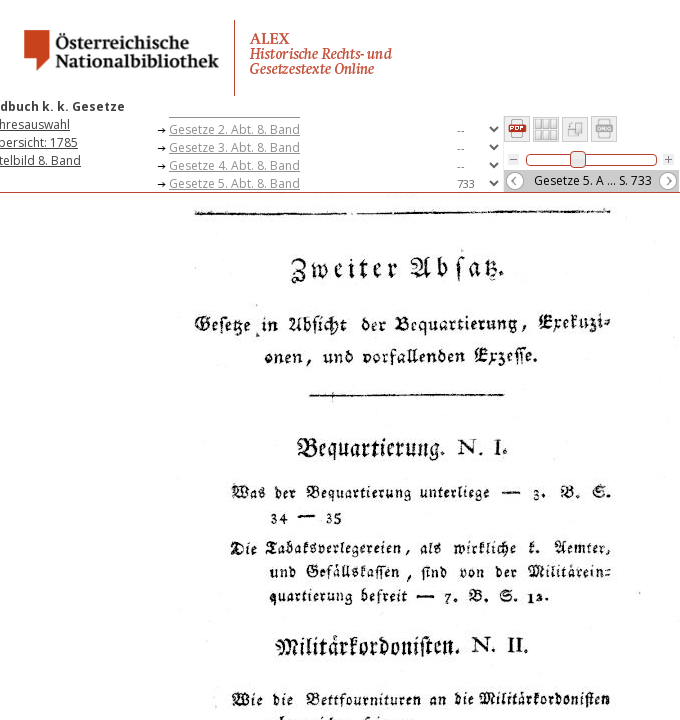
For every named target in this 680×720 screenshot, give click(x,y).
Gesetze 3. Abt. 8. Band (234, 147)
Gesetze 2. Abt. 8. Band (234, 129)
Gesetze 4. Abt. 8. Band (234, 165)
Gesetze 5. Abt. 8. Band (234, 183)
